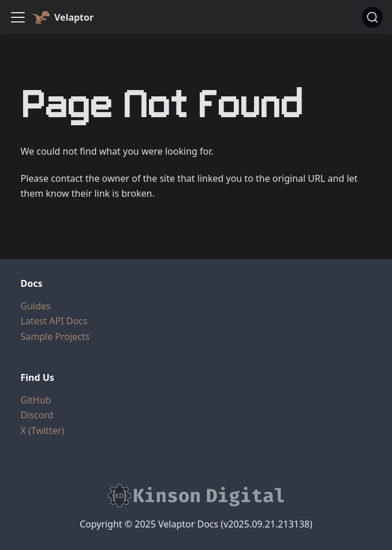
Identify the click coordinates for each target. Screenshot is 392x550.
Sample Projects (55, 336)
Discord (37, 415)
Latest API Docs (54, 321)
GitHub (36, 400)
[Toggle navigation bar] (18, 17)
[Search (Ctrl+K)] (372, 17)
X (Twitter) (43, 431)
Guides (36, 306)
